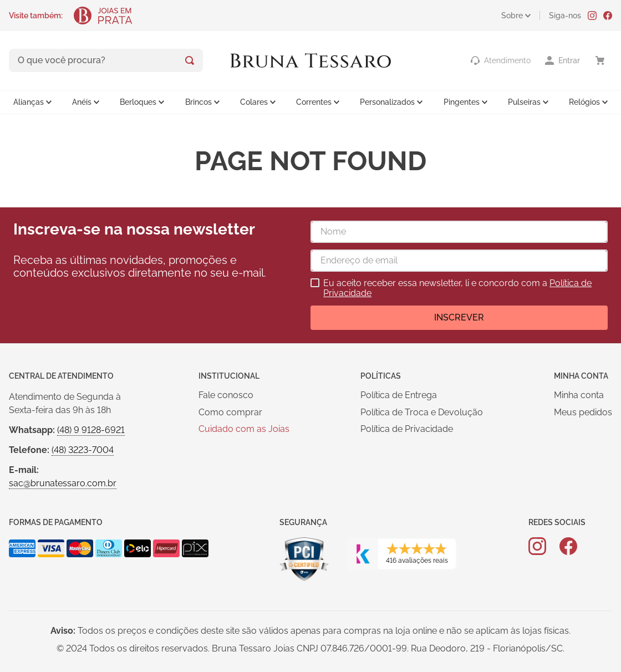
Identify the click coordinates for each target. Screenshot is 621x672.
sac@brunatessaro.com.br (63, 483)
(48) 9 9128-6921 (91, 430)
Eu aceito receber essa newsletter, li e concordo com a (457, 288)
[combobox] (106, 60)
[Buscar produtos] (190, 60)
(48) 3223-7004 (83, 450)
